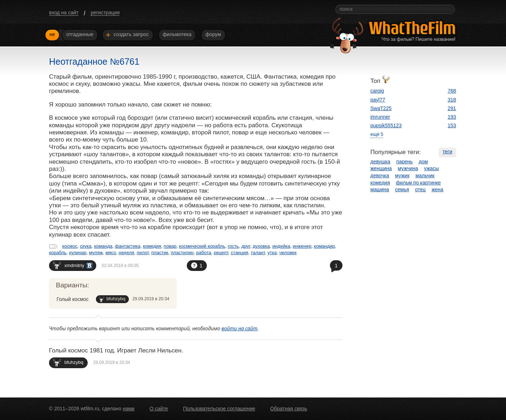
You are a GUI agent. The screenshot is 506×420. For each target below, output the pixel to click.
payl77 (378, 100)
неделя (126, 253)
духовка (261, 246)
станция (239, 253)
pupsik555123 (386, 125)
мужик (402, 176)
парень (404, 162)
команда (103, 246)
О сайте (159, 409)
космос (70, 246)
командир (324, 246)
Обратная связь (289, 409)
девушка (380, 162)
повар (170, 246)
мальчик (425, 176)
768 (452, 91)
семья (402, 189)
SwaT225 (381, 108)
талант (258, 253)
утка (272, 253)
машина (380, 189)
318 (452, 100)
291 (452, 108)
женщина (381, 168)
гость (233, 246)
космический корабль (202, 246)
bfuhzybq (112, 299)
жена (437, 189)
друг (246, 246)
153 (452, 125)
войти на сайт (240, 328)
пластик (160, 253)
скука (86, 246)
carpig (377, 91)
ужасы (431, 168)
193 (452, 117)
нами (129, 409)
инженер (302, 246)
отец (420, 189)
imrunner (380, 117)
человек (288, 253)
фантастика (128, 246)
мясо (111, 253)
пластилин (182, 253)
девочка (380, 176)
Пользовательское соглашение (219, 409)
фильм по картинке (419, 183)
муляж (96, 253)
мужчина (408, 168)
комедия (152, 246)
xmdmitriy (73, 265)
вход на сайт (64, 13)
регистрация (105, 13)
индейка (281, 246)
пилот (143, 253)
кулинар (78, 253)
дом (423, 162)
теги (447, 152)
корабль (58, 253)
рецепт (221, 253)
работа (204, 253)
